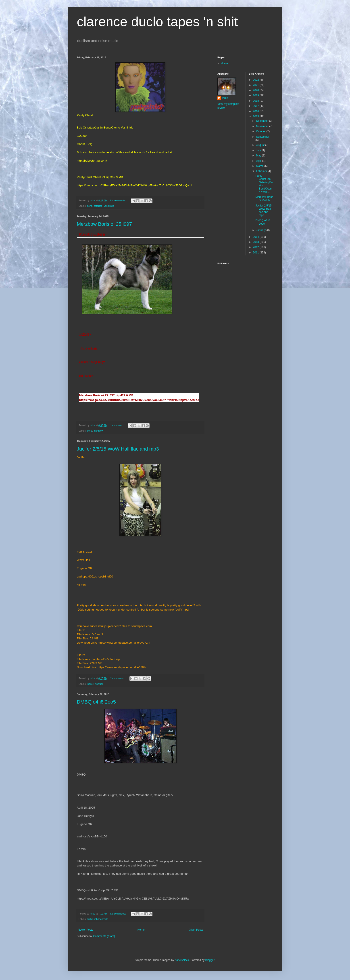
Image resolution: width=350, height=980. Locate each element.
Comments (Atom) (104, 936)
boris (90, 431)
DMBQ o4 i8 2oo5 (96, 702)
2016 (256, 111)
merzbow (98, 431)
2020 (256, 90)
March (260, 166)
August (261, 145)
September (263, 137)
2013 (256, 242)
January (261, 230)
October (261, 131)
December (263, 121)
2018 (256, 101)
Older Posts (196, 930)
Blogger (210, 960)
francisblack (182, 960)
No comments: (118, 200)
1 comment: (117, 425)
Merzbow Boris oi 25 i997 (104, 224)
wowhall (99, 684)
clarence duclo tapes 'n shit (157, 22)
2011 (256, 253)
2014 (256, 237)
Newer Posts (85, 930)
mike (225, 98)
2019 (256, 95)
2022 (256, 80)
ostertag (98, 206)
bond (90, 206)
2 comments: (118, 678)
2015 (256, 116)
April (259, 161)
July (259, 150)
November (263, 126)
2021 (256, 85)
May (259, 156)
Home (141, 930)
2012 (256, 247)
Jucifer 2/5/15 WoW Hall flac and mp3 (118, 449)
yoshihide (109, 206)
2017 (256, 106)
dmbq (90, 919)
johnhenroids (101, 919)
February (262, 171)
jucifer (90, 684)
